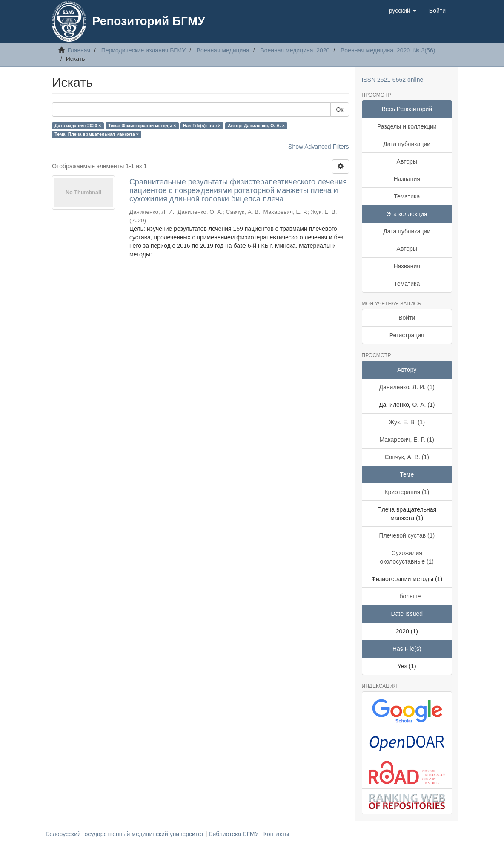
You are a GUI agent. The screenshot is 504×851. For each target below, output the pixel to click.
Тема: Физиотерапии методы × (142, 126)
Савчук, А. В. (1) (407, 457)
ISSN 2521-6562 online (393, 80)
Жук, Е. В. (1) (407, 422)
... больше (407, 596)
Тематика (407, 196)
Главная (79, 50)
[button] (403, 11)
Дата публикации (407, 144)
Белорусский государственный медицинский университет (126, 834)
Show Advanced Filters (318, 147)
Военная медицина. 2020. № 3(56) (388, 50)
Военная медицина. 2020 (295, 50)
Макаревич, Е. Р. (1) (407, 440)
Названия (407, 179)
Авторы (407, 161)
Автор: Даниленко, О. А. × (256, 126)
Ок (339, 109)
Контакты (276, 834)
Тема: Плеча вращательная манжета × (97, 134)
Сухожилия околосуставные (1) (407, 557)
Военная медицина (223, 50)
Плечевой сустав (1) (407, 535)
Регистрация (407, 335)
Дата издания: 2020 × (78, 126)
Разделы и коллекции (407, 126)
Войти (407, 318)
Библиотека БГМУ (234, 834)
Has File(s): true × (202, 126)
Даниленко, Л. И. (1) (407, 387)
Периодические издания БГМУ (144, 50)
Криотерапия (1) (407, 492)
